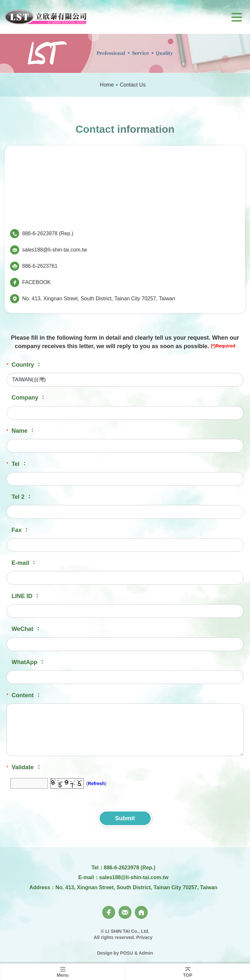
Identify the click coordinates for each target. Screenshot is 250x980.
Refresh (96, 783)
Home (107, 85)
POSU (127, 953)
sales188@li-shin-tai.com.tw (55, 250)
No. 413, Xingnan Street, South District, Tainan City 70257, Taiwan (99, 299)
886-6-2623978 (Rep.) (48, 233)
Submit (125, 818)
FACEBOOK (36, 282)
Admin (146, 953)
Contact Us (133, 85)
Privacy (145, 937)
